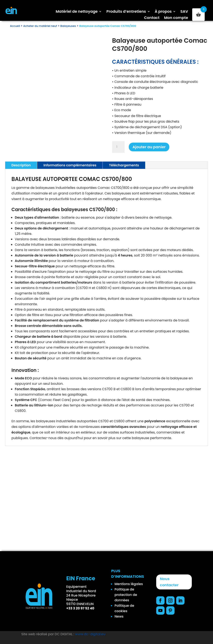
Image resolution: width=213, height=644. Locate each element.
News (119, 616)
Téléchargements (124, 165)
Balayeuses (68, 26)
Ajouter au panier (149, 147)
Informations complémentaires (70, 165)
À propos (163, 12)
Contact (152, 18)
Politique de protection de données (126, 595)
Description (21, 165)
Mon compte (176, 18)
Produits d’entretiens (126, 12)
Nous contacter (169, 582)
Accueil (15, 26)
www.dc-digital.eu (90, 634)
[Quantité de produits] (118, 147)
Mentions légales (129, 584)
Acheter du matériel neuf (40, 26)
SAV (184, 12)
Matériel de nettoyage (77, 12)
